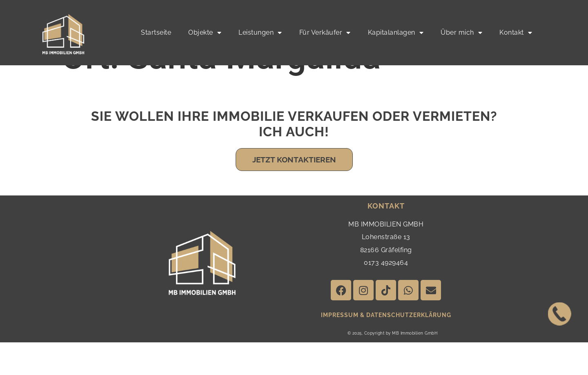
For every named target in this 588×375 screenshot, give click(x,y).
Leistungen (260, 33)
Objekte (205, 33)
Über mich (461, 33)
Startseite (156, 32)
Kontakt (516, 33)
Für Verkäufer (325, 33)
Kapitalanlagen (396, 33)
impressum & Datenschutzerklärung (386, 348)
